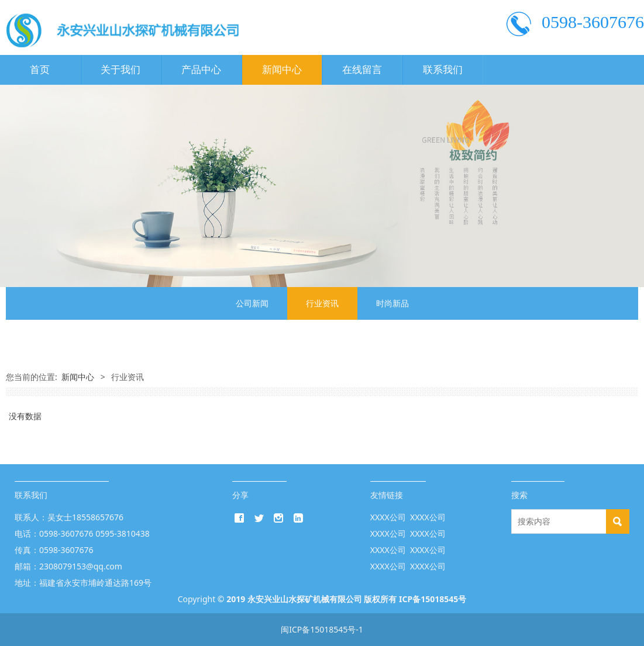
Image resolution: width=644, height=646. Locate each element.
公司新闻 (252, 303)
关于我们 (120, 70)
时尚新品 (392, 303)
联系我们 (443, 70)
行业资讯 (322, 303)
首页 (40, 70)
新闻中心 (282, 70)
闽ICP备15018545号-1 (322, 629)
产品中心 (201, 70)
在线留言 (362, 70)
